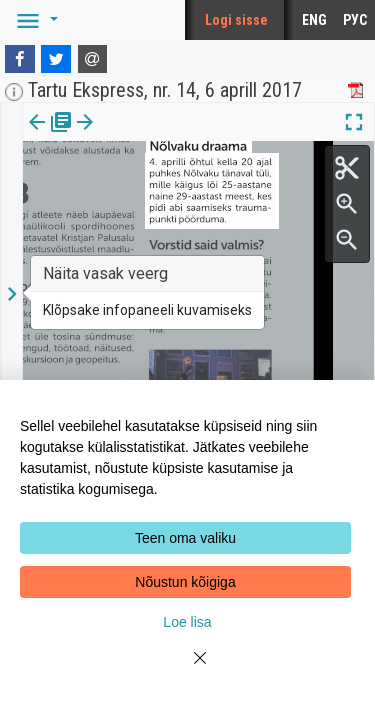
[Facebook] (20, 59)
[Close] (188, 670)
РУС (355, 20)
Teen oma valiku (185, 538)
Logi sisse (236, 20)
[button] (34, 20)
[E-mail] (93, 59)
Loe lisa (187, 622)
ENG (314, 20)
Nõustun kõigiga (185, 582)
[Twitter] (56, 59)
